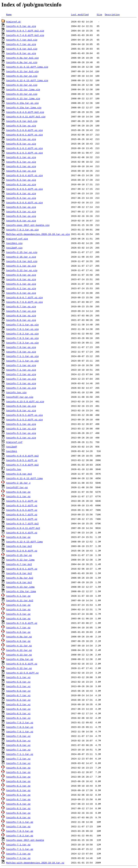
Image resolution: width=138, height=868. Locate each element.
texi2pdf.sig (14, 248)
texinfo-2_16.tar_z (18, 483)
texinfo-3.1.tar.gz (18, 496)
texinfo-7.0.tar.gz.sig (21, 347)
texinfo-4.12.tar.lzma (20, 560)
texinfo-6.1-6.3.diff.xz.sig (25, 153)
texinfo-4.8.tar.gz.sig (21, 53)
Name (9, 14)
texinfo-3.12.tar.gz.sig (22, 270)
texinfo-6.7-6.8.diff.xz (22, 623)
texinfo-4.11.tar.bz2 (20, 600)
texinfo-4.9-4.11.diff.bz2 (23, 528)
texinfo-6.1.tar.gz (18, 795)
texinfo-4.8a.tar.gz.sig (22, 62)
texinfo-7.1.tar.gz (18, 845)
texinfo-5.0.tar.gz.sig (21, 406)
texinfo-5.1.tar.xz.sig (21, 429)
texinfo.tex (14, 469)
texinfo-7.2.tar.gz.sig (21, 374)
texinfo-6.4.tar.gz (18, 804)
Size (99, 14)
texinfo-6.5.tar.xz (18, 713)
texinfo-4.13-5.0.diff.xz (22, 673)
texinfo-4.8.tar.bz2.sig (22, 49)
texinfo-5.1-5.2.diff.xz (22, 501)
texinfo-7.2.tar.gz (18, 854)
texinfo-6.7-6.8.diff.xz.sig (25, 302)
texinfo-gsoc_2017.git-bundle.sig (28, 225)
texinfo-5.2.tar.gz (18, 777)
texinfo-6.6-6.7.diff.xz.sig (25, 297)
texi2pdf (12, 447)
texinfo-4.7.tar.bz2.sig (22, 40)
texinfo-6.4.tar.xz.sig (21, 198)
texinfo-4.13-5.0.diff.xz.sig (25, 401)
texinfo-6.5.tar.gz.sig (21, 207)
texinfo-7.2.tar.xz (18, 759)
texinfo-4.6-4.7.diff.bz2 (22, 523)
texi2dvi (12, 451)
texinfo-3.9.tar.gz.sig (21, 275)
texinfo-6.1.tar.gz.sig (21, 157)
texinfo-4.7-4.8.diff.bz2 (22, 465)
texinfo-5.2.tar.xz (18, 686)
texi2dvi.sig (14, 243)
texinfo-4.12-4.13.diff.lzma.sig (27, 80)
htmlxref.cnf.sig (17, 239)
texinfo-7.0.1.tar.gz (20, 822)
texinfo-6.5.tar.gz (18, 808)
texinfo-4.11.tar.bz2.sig (22, 71)
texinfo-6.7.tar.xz (18, 695)
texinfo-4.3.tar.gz (18, 614)
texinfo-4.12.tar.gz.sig (22, 85)
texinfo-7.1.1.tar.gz (20, 849)
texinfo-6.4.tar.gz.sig (21, 193)
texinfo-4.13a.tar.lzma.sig (24, 107)
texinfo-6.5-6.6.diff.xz (22, 664)
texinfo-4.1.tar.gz (18, 596)
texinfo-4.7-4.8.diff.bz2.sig (25, 35)
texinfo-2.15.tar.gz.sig (22, 252)
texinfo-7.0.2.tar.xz (20, 722)
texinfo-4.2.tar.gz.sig (21, 288)
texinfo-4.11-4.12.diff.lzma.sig (27, 67)
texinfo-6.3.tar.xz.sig (21, 184)
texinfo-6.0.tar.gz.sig (21, 139)
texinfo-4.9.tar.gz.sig (21, 126)
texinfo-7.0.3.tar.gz (20, 831)
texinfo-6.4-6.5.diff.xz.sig (25, 189)
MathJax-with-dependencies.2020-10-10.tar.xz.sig (38, 234)
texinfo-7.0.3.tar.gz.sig (22, 338)
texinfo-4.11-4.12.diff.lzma (25, 478)
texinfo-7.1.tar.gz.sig (21, 365)
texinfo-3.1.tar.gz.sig (21, 266)
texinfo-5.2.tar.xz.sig (21, 438)
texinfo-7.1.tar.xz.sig (21, 370)
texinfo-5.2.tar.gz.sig (21, 433)
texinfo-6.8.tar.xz (18, 745)
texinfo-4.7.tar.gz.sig (21, 44)
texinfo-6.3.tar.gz (18, 790)
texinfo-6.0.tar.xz (18, 691)
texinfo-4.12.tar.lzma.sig (23, 89)
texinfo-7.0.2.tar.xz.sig (22, 334)
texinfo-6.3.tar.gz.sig (21, 180)
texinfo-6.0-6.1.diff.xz (22, 569)
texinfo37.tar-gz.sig (20, 397)
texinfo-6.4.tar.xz (18, 709)
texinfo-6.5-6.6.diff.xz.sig (25, 202)
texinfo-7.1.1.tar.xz (20, 754)
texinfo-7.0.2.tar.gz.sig (22, 230)
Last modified (80, 14)
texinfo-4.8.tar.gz (18, 632)
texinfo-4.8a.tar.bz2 (20, 578)
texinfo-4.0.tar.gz (18, 537)
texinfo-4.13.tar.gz (19, 655)
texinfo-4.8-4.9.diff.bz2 (22, 456)
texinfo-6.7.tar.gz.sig (21, 306)
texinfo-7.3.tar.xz (18, 763)
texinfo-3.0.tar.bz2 (19, 474)
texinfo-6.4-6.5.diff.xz (22, 519)
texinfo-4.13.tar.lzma (20, 587)
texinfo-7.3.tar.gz (18, 858)
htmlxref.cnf (14, 442)
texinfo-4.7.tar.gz (18, 627)
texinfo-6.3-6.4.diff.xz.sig (25, 175)
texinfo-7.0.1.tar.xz (20, 731)
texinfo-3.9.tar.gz (18, 492)
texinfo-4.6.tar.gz (18, 618)
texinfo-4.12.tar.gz (19, 650)
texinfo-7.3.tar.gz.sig (21, 383)
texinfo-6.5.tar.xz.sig (21, 211)
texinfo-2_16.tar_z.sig (21, 257)
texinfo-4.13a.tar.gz (20, 659)
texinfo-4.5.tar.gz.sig (21, 26)
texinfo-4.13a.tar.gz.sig (22, 103)
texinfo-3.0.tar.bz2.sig (22, 261)
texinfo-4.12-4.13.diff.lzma (25, 542)
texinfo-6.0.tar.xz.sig (21, 144)
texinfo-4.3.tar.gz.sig (21, 293)
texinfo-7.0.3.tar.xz (20, 727)
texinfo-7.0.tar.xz (18, 736)
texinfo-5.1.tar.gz (18, 772)
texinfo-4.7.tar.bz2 (19, 564)
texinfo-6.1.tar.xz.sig (21, 162)
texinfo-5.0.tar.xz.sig (21, 410)
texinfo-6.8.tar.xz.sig (21, 320)
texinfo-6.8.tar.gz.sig (21, 315)
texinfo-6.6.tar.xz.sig (21, 221)
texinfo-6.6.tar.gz (18, 813)
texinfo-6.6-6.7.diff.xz (22, 514)
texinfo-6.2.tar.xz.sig (21, 171)
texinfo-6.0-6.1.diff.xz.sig (25, 135)
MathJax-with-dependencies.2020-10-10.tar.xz (35, 863)
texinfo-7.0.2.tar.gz (20, 835)
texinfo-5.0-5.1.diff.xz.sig (25, 415)
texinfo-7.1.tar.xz (18, 750)
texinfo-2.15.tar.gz (19, 555)
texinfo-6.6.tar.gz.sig (21, 216)
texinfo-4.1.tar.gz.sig (21, 284)
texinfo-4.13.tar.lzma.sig (23, 98)
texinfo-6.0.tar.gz (18, 781)
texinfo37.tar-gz (17, 487)
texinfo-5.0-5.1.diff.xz (22, 460)
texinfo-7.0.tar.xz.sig (21, 352)
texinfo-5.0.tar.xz (18, 682)
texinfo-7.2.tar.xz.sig (21, 379)
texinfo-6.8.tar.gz (18, 817)
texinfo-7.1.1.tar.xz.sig (22, 361)
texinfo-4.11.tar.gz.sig (22, 76)
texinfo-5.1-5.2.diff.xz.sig (25, 419)
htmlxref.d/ (14, 22)
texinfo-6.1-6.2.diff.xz (22, 505)
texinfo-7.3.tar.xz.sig (21, 388)
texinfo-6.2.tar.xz (18, 704)
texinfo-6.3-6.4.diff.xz (22, 533)
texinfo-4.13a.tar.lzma (21, 591)
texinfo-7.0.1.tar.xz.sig (22, 329)
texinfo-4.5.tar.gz (18, 609)
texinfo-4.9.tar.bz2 (19, 582)
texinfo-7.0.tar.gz (18, 826)
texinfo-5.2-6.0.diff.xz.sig (25, 130)
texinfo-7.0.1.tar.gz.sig (22, 325)
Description (112, 14)
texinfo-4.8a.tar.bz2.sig (22, 58)
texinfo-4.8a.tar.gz (19, 637)
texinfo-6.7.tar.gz (18, 799)
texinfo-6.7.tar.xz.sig (21, 311)
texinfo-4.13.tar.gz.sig (22, 94)
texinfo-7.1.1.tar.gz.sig (22, 356)
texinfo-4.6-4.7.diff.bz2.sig (25, 31)
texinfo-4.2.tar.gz (18, 605)
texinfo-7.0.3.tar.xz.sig (22, 343)
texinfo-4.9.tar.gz (18, 641)
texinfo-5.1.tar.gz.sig (21, 424)
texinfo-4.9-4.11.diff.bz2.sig (26, 117)
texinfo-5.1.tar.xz (18, 677)
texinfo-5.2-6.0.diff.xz (22, 551)
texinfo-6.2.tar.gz (18, 786)
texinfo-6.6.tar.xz (18, 741)
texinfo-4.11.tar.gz (19, 646)
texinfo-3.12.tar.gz (19, 668)
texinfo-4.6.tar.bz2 (19, 546)
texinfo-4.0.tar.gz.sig (21, 279)
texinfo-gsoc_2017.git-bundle (25, 840)
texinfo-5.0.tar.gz (18, 768)
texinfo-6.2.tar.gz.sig (21, 166)
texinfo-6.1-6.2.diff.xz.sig (25, 148)
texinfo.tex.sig (16, 392)
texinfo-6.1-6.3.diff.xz (22, 510)
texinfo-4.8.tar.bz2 (19, 573)
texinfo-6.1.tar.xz (18, 718)
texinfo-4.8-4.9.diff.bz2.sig (25, 112)
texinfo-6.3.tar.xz (18, 700)
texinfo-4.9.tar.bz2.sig (22, 121)
